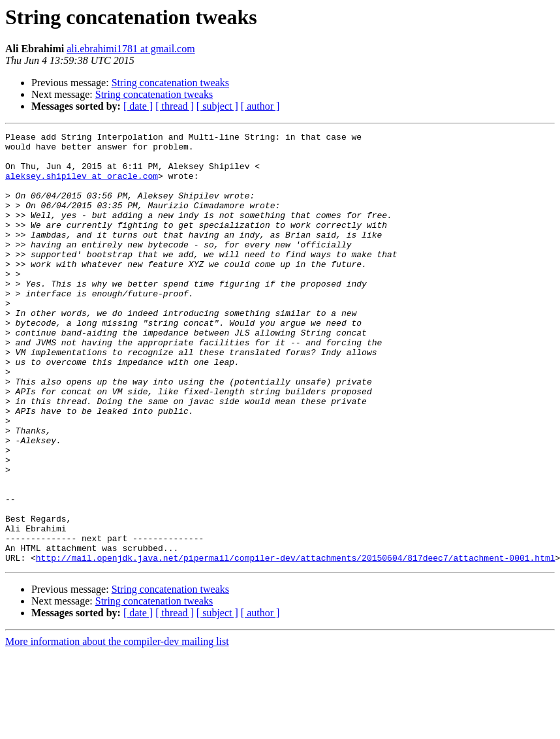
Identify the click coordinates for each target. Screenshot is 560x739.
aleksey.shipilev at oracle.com (82, 185)
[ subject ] (217, 106)
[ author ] (260, 106)
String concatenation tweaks (170, 83)
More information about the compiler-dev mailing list (117, 728)
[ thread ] (175, 106)
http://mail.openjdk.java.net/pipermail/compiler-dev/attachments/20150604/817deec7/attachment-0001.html (296, 644)
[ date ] (138, 106)
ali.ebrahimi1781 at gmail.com (131, 49)
